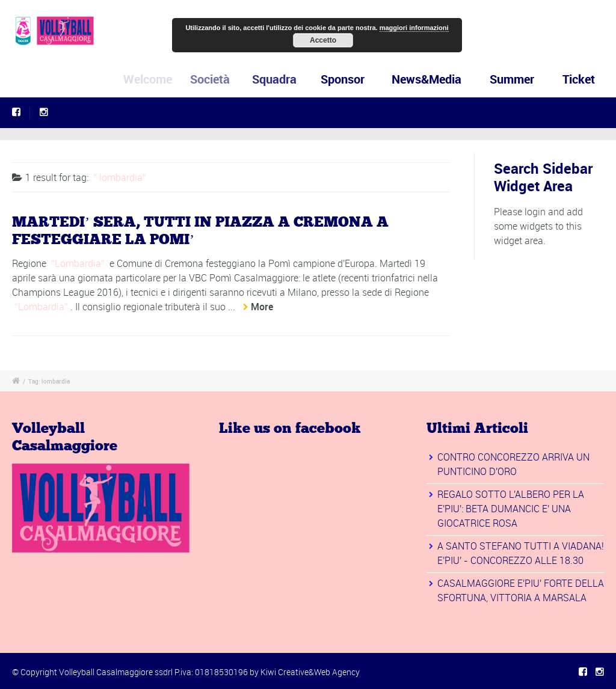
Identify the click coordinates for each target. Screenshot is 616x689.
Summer (512, 79)
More (262, 307)
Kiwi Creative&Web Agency (310, 672)
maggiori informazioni (414, 28)
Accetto (323, 40)
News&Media (427, 79)
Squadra (279, 79)
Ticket (579, 79)
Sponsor (345, 79)
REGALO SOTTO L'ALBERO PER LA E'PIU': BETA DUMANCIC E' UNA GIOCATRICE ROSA (511, 509)
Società (217, 79)
